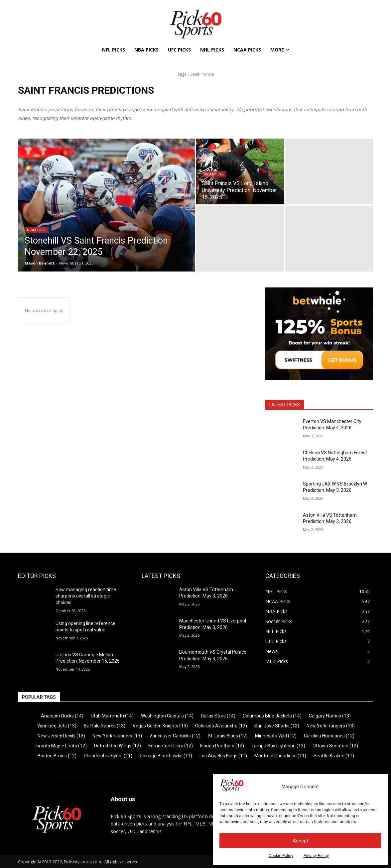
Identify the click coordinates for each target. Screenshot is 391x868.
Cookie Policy (281, 856)
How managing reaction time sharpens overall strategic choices (86, 596)
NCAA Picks (37, 230)
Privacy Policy (316, 856)
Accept (300, 841)
